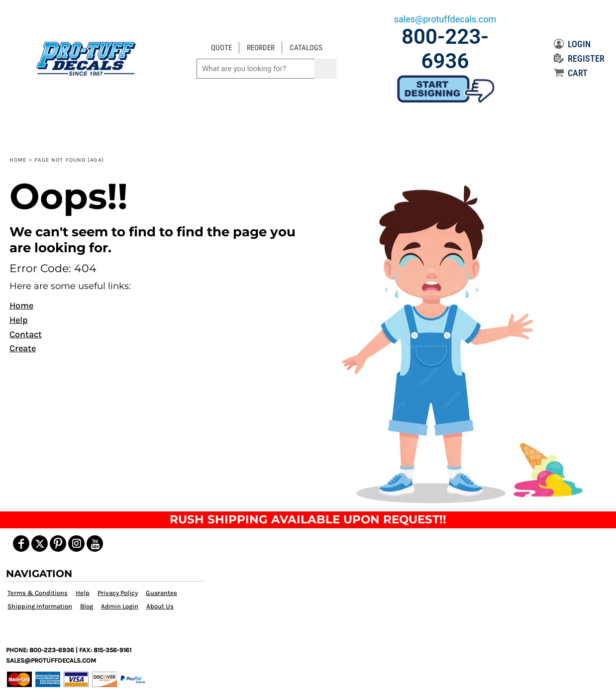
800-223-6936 (445, 49)
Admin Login (120, 606)
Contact (26, 334)
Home (18, 160)
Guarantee (161, 593)
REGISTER (579, 58)
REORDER (261, 48)
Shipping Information (40, 606)
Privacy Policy (118, 593)
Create (23, 348)
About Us (160, 606)
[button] (459, 343)
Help (19, 320)
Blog (87, 606)
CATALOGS (306, 48)
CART (571, 73)
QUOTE (221, 48)
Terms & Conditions (38, 593)
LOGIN (572, 44)
